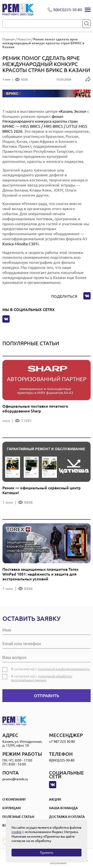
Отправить (46, 696)
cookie (17, 832)
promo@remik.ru (15, 779)
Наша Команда (63, 808)
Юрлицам (12, 808)
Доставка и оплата (67, 817)
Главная (9, 39)
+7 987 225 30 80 (62, 742)
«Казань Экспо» (72, 111)
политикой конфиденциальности (64, 669)
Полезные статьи (18, 817)
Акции (55, 799)
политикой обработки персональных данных (42, 678)
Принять (46, 853)
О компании (14, 799)
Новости (24, 39)
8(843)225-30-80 (62, 760)
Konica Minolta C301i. (21, 244)
